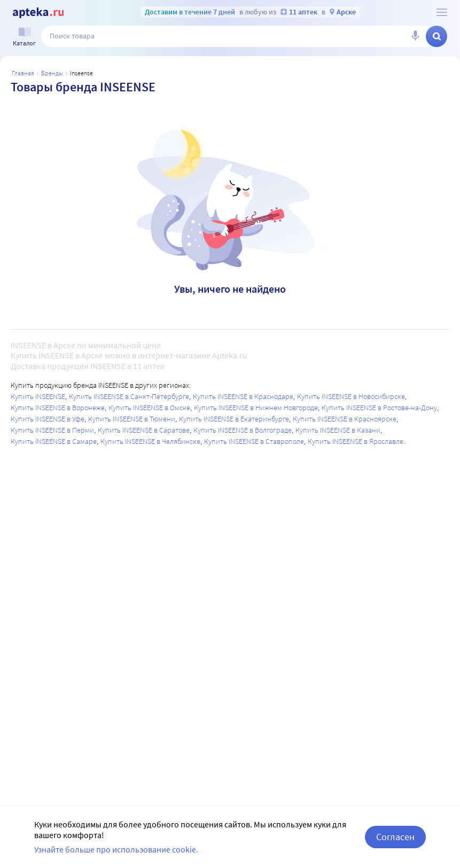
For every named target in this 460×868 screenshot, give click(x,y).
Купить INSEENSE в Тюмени (132, 419)
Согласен (395, 837)
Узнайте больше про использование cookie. (116, 849)
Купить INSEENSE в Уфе (48, 419)
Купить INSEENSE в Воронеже (58, 408)
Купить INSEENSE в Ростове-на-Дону (379, 408)
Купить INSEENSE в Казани (338, 430)
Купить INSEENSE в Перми (52, 430)
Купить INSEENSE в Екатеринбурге (234, 419)
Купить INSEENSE (38, 396)
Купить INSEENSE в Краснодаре (243, 396)
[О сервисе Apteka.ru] (442, 12)
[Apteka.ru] (38, 13)
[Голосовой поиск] (415, 36)
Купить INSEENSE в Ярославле (356, 441)
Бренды (52, 73)
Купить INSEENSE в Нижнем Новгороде (256, 408)
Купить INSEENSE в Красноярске (345, 419)
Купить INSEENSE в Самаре (54, 441)
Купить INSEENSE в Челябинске (150, 441)
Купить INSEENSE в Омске (149, 408)
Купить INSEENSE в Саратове (144, 430)
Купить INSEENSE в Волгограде (243, 430)
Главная (23, 73)
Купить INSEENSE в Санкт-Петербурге (129, 396)
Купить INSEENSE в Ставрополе (254, 441)
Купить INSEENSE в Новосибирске (351, 396)
